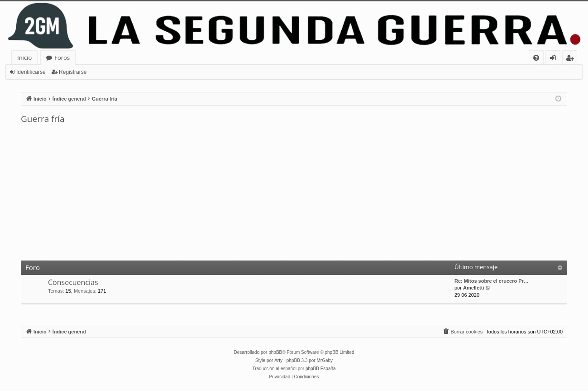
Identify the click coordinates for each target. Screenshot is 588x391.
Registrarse (73, 72)
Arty (278, 360)
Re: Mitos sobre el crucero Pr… (492, 281)
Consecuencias (73, 282)
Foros (62, 58)
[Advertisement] (294, 193)
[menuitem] (536, 58)
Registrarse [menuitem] (572, 59)
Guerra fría (43, 119)
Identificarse (31, 72)
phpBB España (321, 369)
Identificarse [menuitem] (555, 59)
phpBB (275, 352)
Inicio (24, 58)
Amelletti (473, 288)
